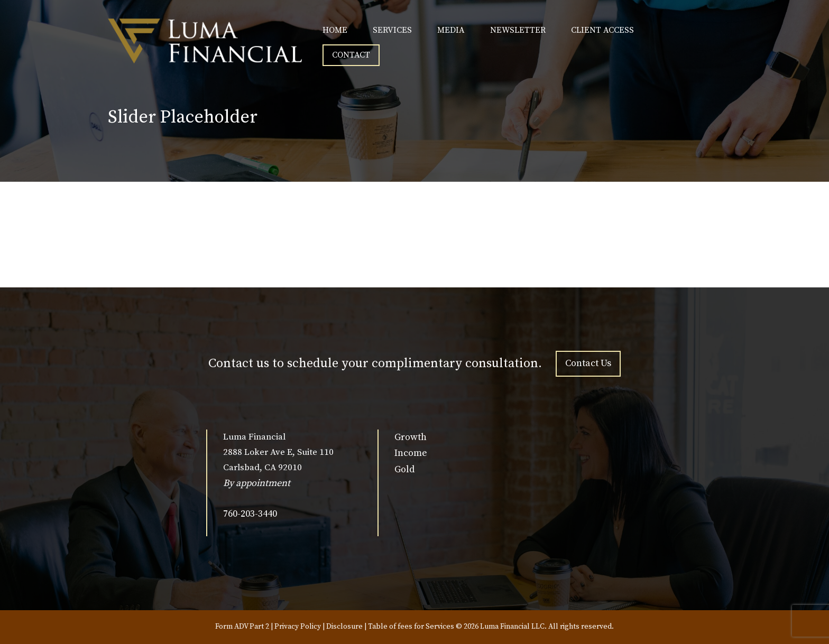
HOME (335, 30)
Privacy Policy (298, 627)
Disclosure (344, 627)
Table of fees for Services (411, 627)
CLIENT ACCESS (602, 30)
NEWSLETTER (518, 30)
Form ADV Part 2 (242, 627)
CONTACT (351, 55)
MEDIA (451, 30)
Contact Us (588, 363)
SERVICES (392, 30)
